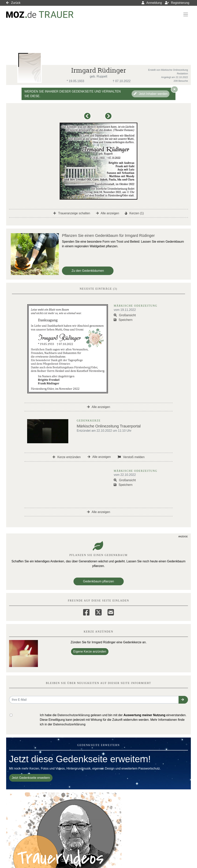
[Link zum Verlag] (40, 15)
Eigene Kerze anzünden (90, 651)
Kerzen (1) (134, 213)
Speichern (123, 320)
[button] (88, 118)
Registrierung (177, 3)
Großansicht (125, 315)
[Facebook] (86, 612)
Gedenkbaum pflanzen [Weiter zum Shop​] (99, 581)
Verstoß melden (131, 457)
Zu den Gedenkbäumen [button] (88, 271)
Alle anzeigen (108, 213)
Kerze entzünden (67, 457)
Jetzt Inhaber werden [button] (151, 94)
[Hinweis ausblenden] (174, 89)
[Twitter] (98, 612)
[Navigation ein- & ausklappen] (186, 14)
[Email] (111, 612)
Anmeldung (152, 3)
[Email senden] (94, 700)
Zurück (13, 3)
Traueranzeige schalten (72, 213)
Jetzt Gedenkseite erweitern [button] (31, 778)
